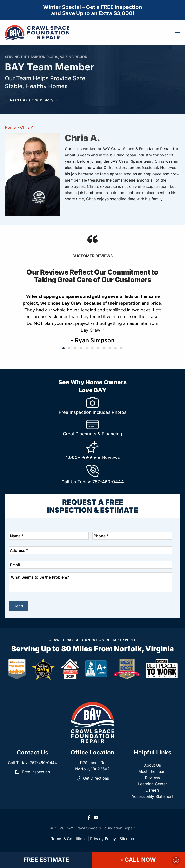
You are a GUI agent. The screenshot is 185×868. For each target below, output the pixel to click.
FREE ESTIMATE (46, 860)
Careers (153, 790)
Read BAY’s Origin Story (32, 100)
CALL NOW (139, 860)
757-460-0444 (108, 482)
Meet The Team (152, 771)
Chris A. (27, 127)
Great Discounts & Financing (92, 434)
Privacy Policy (103, 839)
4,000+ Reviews (92, 457)
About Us (152, 765)
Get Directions (92, 778)
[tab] (63, 348)
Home (10, 127)
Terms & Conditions (69, 839)
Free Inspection (32, 772)
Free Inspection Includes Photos (93, 412)
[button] (178, 33)
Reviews (152, 778)
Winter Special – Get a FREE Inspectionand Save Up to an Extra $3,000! (93, 10)
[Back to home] (37, 33)
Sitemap (127, 839)
